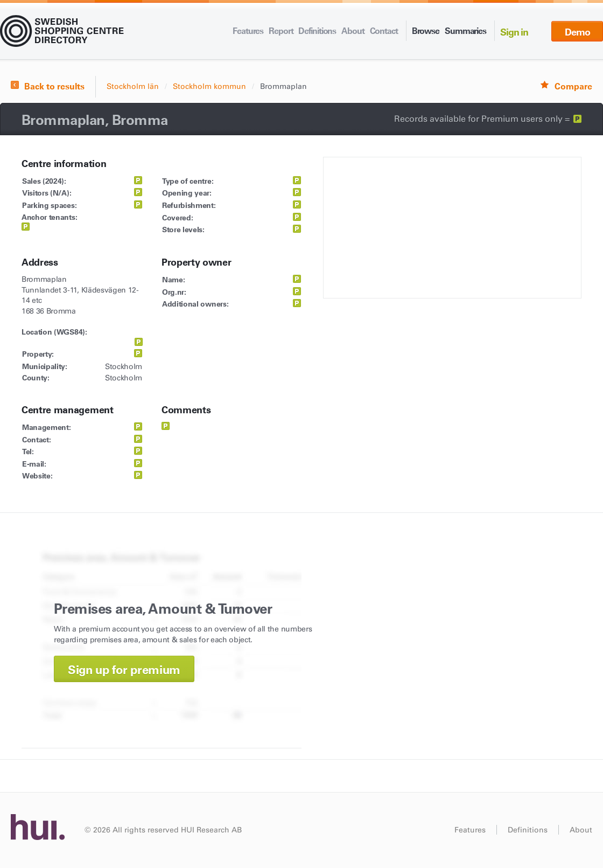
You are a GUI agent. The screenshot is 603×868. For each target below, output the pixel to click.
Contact (384, 31)
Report (281, 31)
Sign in (514, 32)
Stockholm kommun (209, 86)
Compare (573, 86)
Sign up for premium (124, 670)
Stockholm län (133, 86)
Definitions (317, 31)
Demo (577, 32)
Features (248, 31)
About (353, 31)
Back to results (54, 86)
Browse (426, 31)
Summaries (465, 31)
